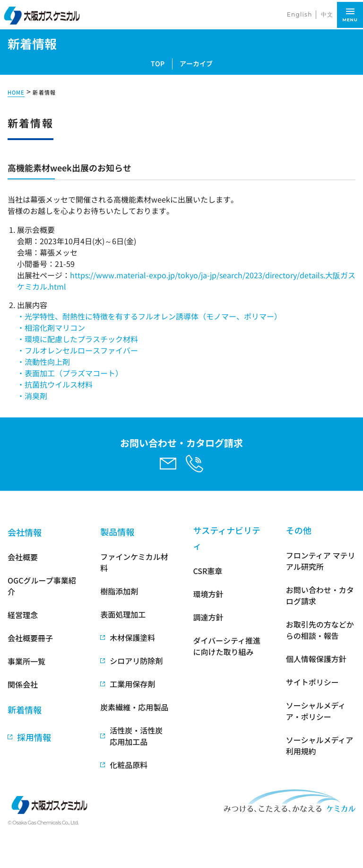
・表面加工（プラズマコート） (70, 373)
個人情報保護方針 (316, 659)
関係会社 (23, 684)
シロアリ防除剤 (136, 661)
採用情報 (34, 737)
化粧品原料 (129, 765)
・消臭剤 (32, 396)
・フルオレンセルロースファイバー (78, 350)
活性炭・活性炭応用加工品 (136, 736)
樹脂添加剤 (119, 591)
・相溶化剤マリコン (51, 328)
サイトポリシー (312, 682)
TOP (158, 63)
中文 (327, 14)
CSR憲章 (208, 571)
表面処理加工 (123, 614)
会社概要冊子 (30, 638)
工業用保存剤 (132, 684)
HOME (16, 93)
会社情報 (25, 532)
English (300, 14)
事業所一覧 (26, 661)
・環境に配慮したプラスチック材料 (78, 339)
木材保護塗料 (132, 638)
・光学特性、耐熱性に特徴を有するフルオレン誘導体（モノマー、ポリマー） (149, 316)
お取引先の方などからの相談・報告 (320, 630)
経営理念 (23, 615)
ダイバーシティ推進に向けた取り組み (227, 646)
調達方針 (208, 617)
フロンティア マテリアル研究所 (321, 561)
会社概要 (23, 557)
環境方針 (208, 594)
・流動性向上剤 (43, 362)
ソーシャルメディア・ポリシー (316, 711)
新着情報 (44, 93)
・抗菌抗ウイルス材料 (55, 384)
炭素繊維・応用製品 (134, 707)
